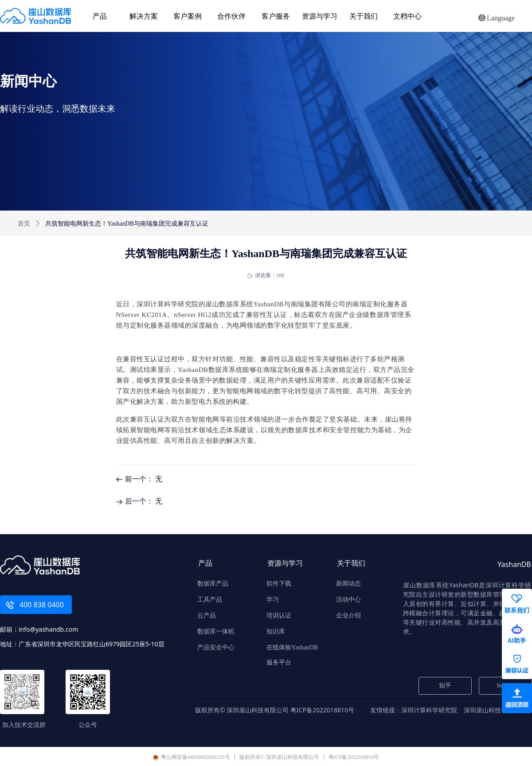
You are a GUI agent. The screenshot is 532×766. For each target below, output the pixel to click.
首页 (24, 224)
